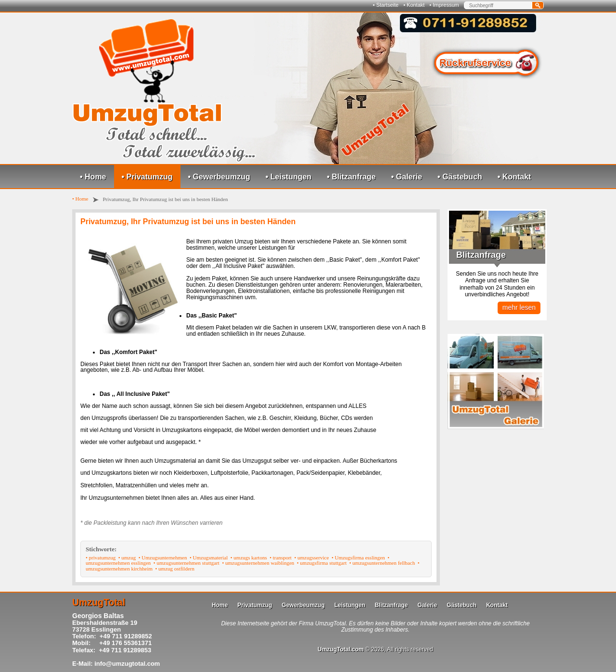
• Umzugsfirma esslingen (358, 558)
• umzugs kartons (249, 558)
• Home (93, 177)
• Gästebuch (460, 177)
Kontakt (497, 605)
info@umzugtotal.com (127, 664)
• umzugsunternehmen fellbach (382, 563)
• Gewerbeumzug (219, 177)
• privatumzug (101, 558)
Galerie (427, 605)
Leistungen (350, 605)
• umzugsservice (311, 558)
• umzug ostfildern (175, 569)
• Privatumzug (147, 177)
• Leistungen (289, 177)
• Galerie (407, 177)
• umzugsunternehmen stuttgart (186, 563)
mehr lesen (519, 307)
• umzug (127, 558)
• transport (281, 558)
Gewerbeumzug (303, 605)
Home (220, 605)
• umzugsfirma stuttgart (322, 563)
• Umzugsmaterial (209, 558)
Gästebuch (462, 605)
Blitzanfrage (391, 605)
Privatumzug (255, 605)
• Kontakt (414, 5)
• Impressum (444, 5)
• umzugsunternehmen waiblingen (258, 563)
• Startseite (386, 5)
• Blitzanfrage (351, 177)
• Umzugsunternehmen (163, 558)
